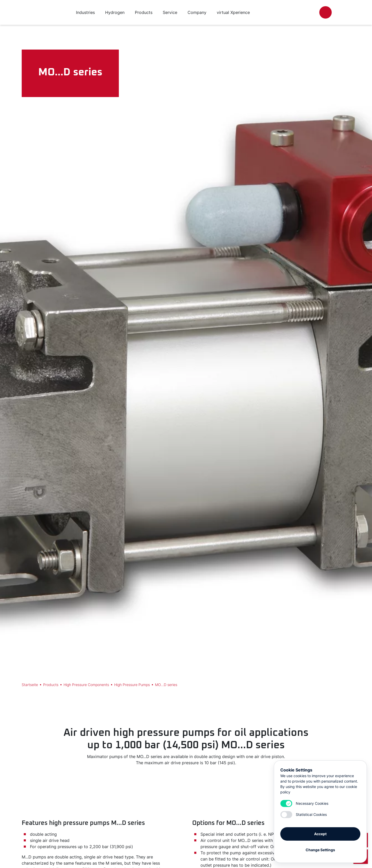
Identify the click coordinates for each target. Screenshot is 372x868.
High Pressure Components (86, 685)
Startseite (30, 685)
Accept (320, 832)
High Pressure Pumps (132, 685)
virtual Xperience (233, 12)
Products (51, 685)
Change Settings (320, 848)
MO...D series (166, 685)
